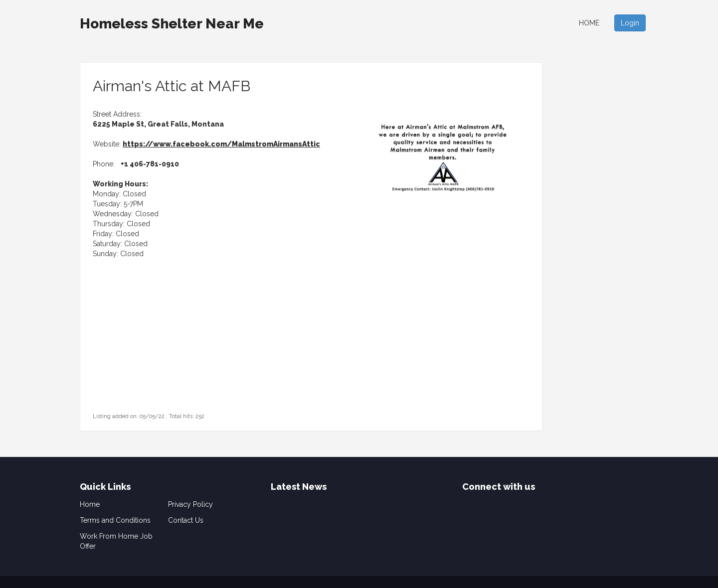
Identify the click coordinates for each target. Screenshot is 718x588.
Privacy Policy (190, 504)
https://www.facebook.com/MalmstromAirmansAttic (221, 144)
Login (630, 23)
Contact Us (186, 520)
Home (589, 23)
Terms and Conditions (115, 520)
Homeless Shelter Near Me (172, 24)
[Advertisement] (155, 348)
